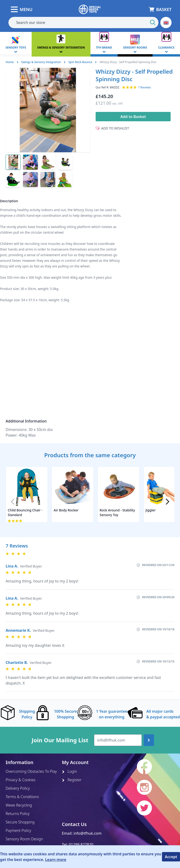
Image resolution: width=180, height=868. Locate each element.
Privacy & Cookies (21, 780)
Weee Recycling (19, 805)
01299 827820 (81, 845)
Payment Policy (18, 830)
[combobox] (83, 23)
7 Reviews (144, 88)
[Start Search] (153, 23)
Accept (171, 857)
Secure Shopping (20, 822)
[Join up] (149, 740)
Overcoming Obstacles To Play (31, 771)
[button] (166, 23)
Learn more (56, 860)
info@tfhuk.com (88, 833)
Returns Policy (18, 814)
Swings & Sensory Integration (41, 62)
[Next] (167, 502)
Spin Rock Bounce (80, 62)
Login (69, 771)
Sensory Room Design (24, 839)
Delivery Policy (18, 788)
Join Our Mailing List (60, 740)
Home (10, 62)
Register (72, 780)
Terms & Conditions (22, 797)
